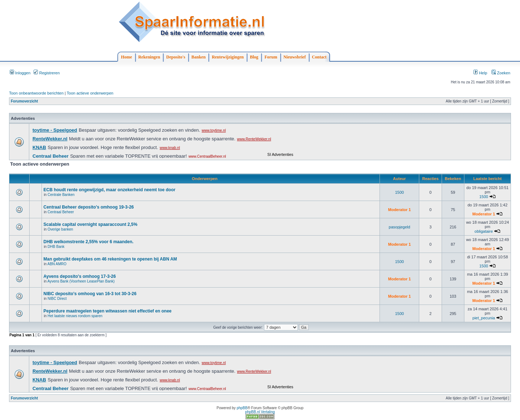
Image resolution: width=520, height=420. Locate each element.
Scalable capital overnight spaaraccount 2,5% (90, 224)
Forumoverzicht (24, 101)
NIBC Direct (57, 299)
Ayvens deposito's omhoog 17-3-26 (79, 276)
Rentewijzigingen (228, 57)
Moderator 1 (400, 210)
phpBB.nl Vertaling (260, 412)
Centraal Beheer (61, 212)
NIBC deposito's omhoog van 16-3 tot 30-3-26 (90, 294)
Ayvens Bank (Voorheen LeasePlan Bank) (81, 281)
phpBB (242, 408)
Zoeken (501, 73)
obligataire (484, 231)
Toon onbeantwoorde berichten (36, 93)
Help (480, 73)
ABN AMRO (57, 264)
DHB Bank (56, 247)
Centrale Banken (61, 195)
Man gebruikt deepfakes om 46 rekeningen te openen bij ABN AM (110, 259)
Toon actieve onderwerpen (90, 93)
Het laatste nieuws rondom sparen (75, 316)
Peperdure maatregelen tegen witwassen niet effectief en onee (107, 311)
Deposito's (176, 57)
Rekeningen (149, 57)
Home (127, 57)
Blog (254, 57)
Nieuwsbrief (295, 57)
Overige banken (60, 229)
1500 (399, 192)
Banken (198, 57)
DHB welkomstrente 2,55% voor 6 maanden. (88, 242)
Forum (271, 57)
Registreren (47, 73)
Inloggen (20, 73)
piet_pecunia (484, 318)
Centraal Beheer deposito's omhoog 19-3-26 (88, 207)
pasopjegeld (400, 227)
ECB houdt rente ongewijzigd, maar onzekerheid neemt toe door (109, 190)
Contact (319, 57)
